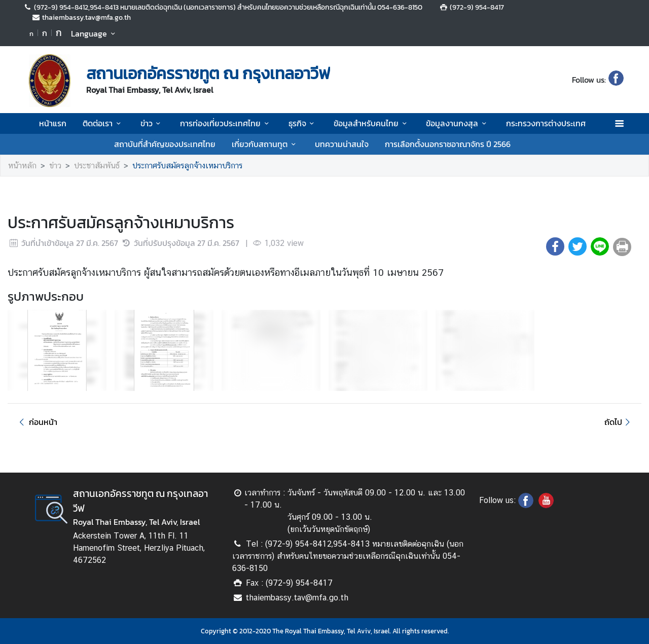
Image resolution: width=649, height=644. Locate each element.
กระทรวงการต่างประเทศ (546, 123)
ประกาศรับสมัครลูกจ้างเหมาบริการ (187, 166)
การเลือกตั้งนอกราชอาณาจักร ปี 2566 (448, 144)
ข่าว (152, 123)
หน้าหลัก (22, 166)
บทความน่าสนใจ (342, 144)
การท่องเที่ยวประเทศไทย (226, 123)
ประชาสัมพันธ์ (97, 166)
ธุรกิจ (303, 123)
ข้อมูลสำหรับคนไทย (372, 123)
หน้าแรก (53, 123)
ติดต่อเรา (103, 123)
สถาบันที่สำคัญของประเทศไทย (165, 144)
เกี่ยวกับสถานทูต (265, 144)
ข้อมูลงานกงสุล (458, 123)
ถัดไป (619, 422)
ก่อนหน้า (37, 422)
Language (95, 33)
